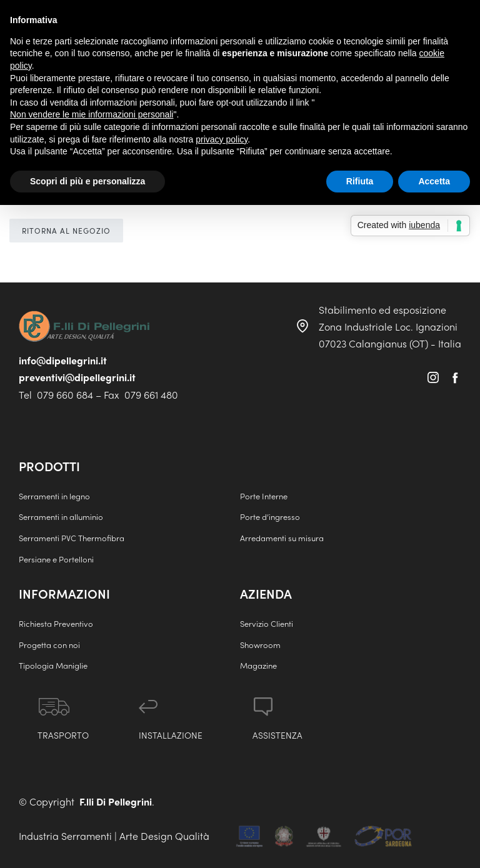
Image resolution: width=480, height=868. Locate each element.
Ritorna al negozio (66, 231)
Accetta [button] (434, 181)
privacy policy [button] (222, 139)
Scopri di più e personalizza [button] (87, 181)
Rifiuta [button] (360, 181)
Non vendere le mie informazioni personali (92, 114)
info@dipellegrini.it (63, 360)
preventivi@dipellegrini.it (77, 377)
